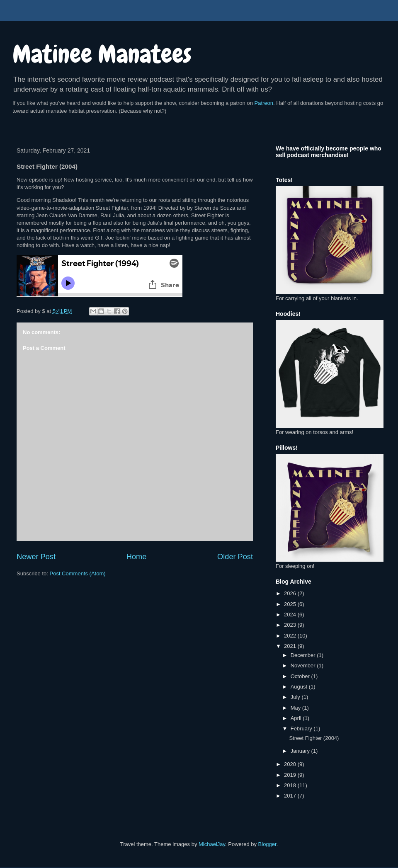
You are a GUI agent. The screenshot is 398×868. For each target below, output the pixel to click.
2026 (291, 593)
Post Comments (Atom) (78, 573)
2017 (291, 796)
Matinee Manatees (102, 54)
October (301, 676)
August (300, 687)
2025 (291, 604)
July (296, 697)
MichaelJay (212, 844)
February (302, 729)
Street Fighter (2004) (314, 738)
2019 (291, 775)
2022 (291, 636)
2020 (291, 764)
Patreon (264, 103)
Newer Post (36, 557)
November (304, 666)
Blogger (267, 844)
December (304, 655)
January (301, 751)
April (297, 718)
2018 (291, 785)
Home (137, 557)
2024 (291, 615)
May (296, 708)
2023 (291, 625)
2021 (291, 646)
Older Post (235, 557)
